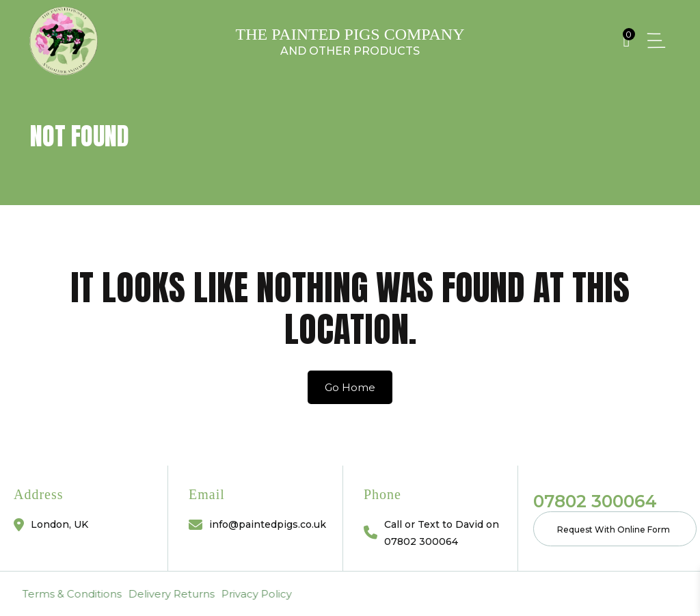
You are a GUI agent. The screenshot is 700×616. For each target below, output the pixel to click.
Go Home (350, 387)
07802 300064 (595, 501)
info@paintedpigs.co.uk (268, 524)
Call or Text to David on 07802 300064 (442, 533)
